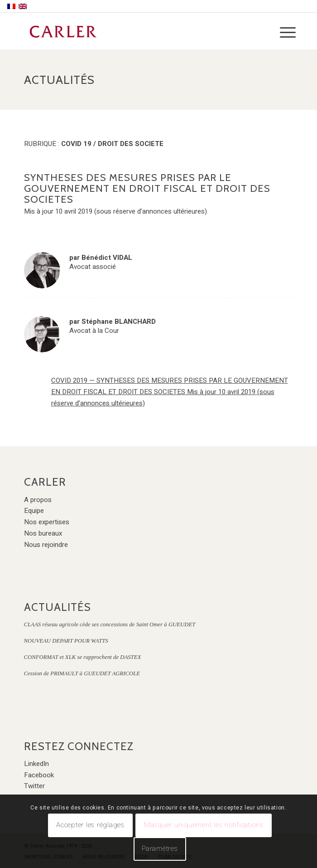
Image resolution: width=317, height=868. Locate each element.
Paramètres (160, 848)
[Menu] (281, 33)
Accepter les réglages (90, 825)
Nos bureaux (43, 533)
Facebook (39, 775)
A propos (38, 500)
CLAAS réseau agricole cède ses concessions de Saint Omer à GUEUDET (110, 624)
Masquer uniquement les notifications (204, 825)
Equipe (34, 511)
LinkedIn (36, 764)
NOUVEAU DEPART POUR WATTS (66, 641)
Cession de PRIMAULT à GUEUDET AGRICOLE (82, 673)
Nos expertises (47, 522)
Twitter (34, 786)
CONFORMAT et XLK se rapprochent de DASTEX (83, 657)
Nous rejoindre (46, 545)
